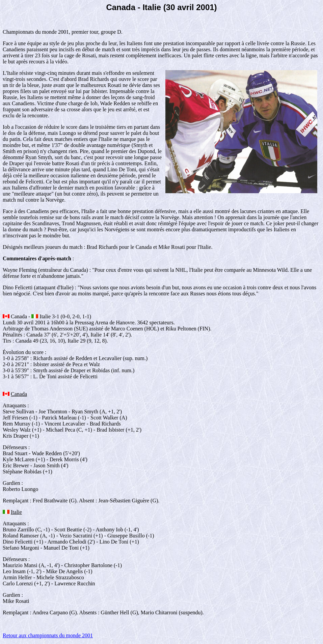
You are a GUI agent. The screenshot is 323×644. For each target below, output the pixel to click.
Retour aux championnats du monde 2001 (48, 635)
